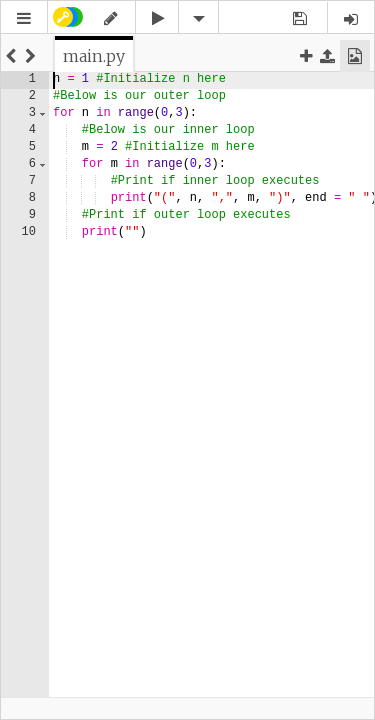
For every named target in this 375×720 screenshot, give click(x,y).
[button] (24, 18)
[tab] (94, 56)
